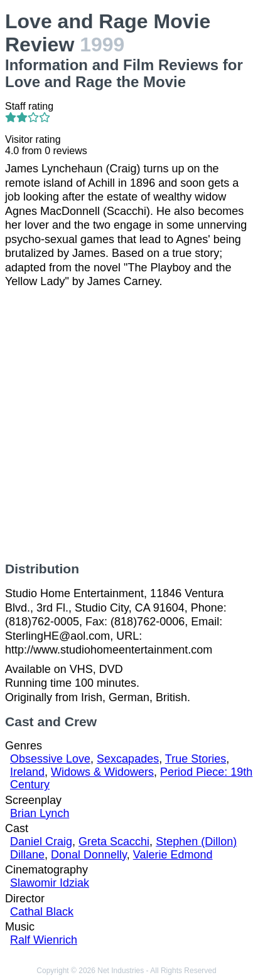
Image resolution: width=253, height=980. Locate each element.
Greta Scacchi (114, 842)
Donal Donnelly (89, 855)
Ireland (27, 772)
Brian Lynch (40, 813)
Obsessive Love (50, 759)
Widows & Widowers (102, 772)
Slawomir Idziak (50, 883)
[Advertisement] (127, 425)
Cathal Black (42, 912)
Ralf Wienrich (44, 940)
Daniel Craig (41, 842)
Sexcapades (128, 759)
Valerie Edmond (173, 855)
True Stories (196, 759)
